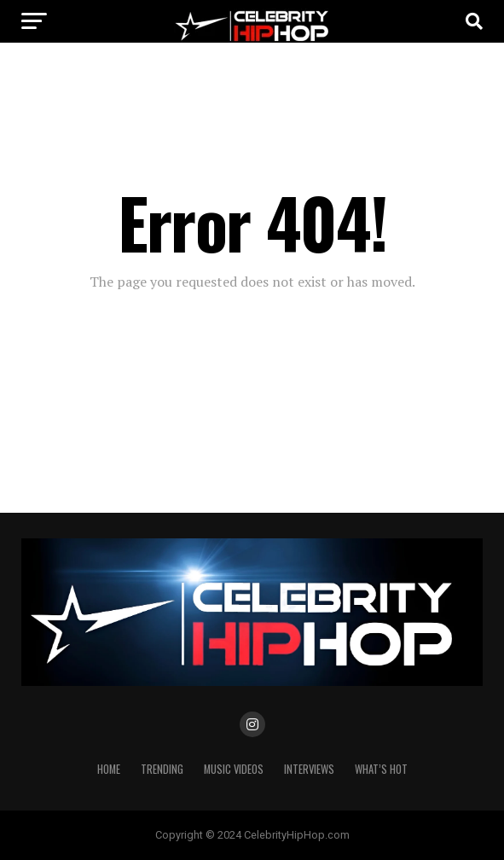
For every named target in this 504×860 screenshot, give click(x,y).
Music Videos (234, 769)
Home (109, 769)
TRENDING (162, 769)
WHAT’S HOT (381, 769)
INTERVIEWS (309, 769)
